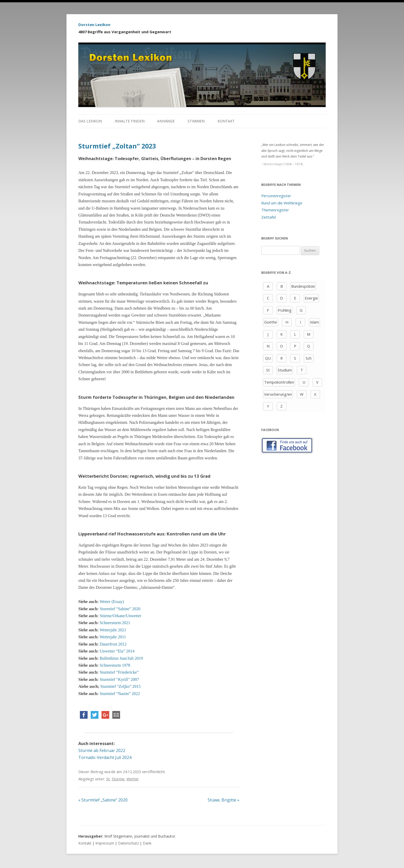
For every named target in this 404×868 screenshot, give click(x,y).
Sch (309, 358)
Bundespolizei (303, 286)
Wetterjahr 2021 (113, 630)
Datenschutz (128, 843)
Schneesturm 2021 (115, 623)
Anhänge (166, 121)
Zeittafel (268, 217)
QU (268, 358)
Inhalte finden (130, 121)
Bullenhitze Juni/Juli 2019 (121, 658)
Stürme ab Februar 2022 (102, 750)
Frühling (285, 310)
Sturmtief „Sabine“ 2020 (103, 800)
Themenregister (275, 210)
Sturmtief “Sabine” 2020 (120, 609)
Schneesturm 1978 (115, 665)
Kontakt (226, 121)
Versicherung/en (278, 394)
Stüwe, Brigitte (224, 800)
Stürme (118, 779)
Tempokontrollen (279, 382)
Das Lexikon (90, 121)
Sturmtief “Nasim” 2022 (120, 694)
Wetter (133, 779)
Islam (314, 322)
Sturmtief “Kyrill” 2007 (119, 679)
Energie (311, 298)
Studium (285, 370)
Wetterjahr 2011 (113, 637)
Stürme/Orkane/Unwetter (121, 616)
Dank (147, 843)
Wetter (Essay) (112, 602)
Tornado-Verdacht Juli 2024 (105, 757)
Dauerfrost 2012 (113, 644)
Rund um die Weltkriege (282, 203)
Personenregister (276, 196)
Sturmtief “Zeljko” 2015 (120, 686)
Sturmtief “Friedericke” (119, 672)
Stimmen (196, 121)
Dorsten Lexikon (94, 24)
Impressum (105, 843)
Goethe (271, 322)
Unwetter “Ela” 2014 (117, 651)
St (108, 779)
